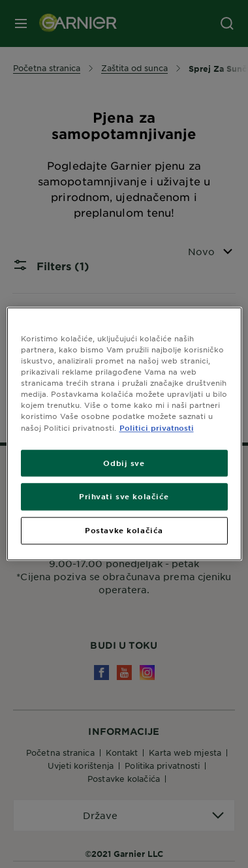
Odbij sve (124, 463)
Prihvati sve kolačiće (124, 497)
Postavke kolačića (124, 531)
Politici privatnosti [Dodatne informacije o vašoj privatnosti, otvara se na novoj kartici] (157, 427)
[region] (124, 434)
